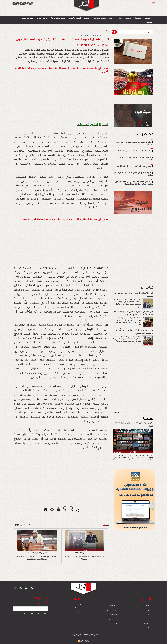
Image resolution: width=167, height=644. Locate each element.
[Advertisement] (80, 322)
